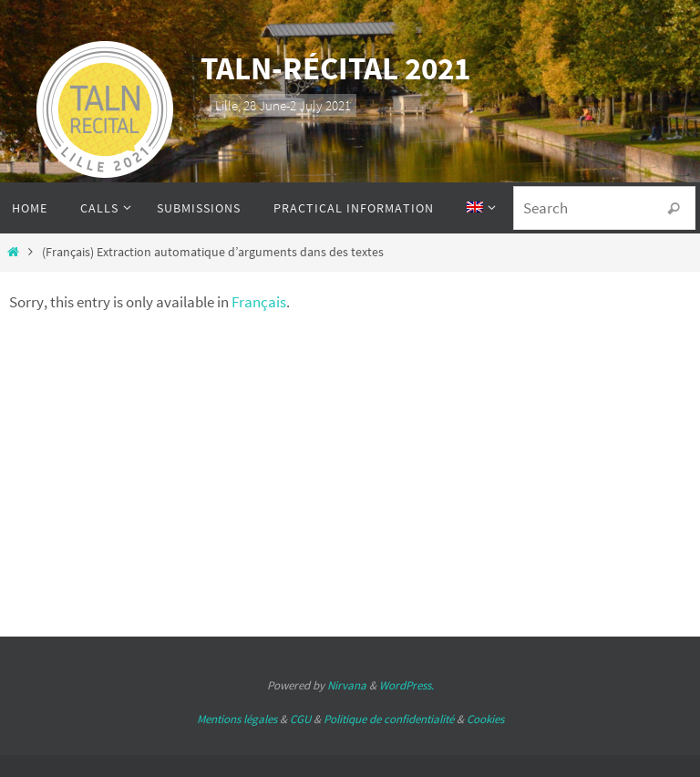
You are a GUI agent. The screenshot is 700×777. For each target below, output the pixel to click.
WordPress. (407, 685)
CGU (300, 719)
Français (259, 302)
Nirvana (347, 685)
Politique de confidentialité (389, 719)
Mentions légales (237, 719)
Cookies (485, 719)
